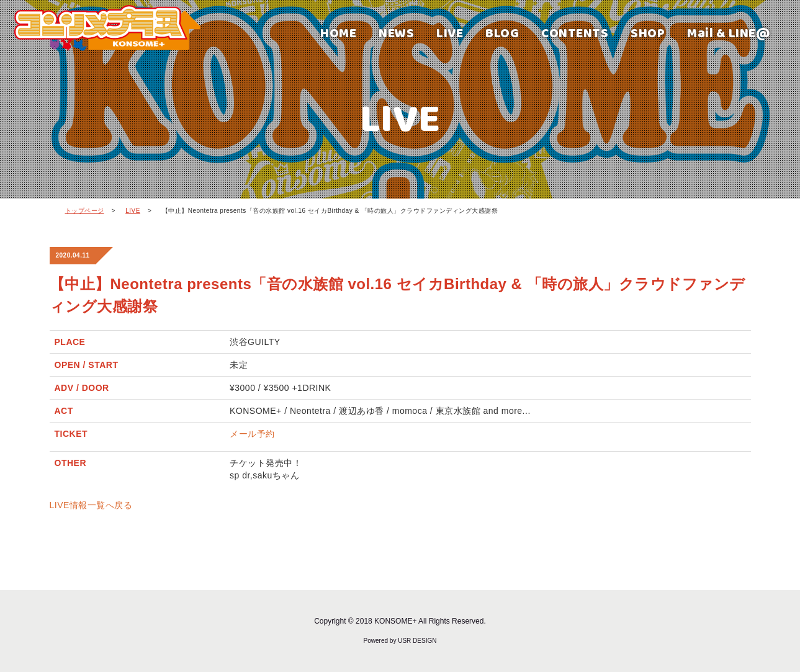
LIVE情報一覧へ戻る (91, 505)
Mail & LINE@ (729, 33)
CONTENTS (575, 33)
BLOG (502, 33)
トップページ (85, 211)
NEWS (396, 33)
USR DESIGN (417, 641)
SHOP (648, 33)
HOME (338, 33)
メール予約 (252, 434)
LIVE (450, 33)
